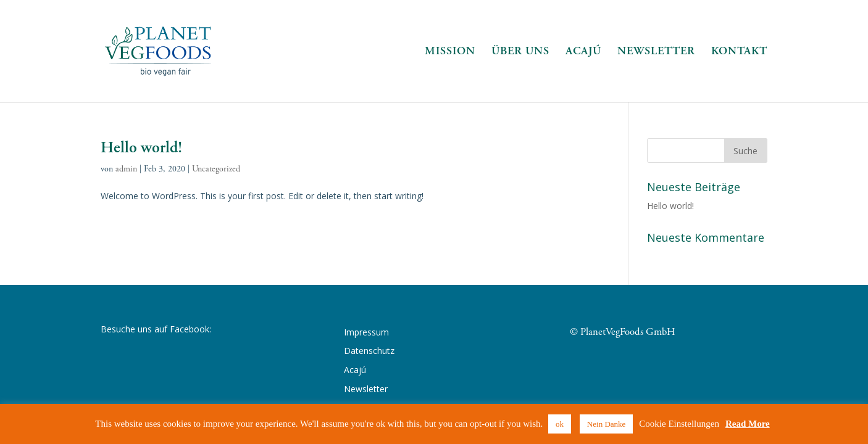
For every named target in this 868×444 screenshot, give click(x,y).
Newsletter (656, 52)
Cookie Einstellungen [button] (679, 424)
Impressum (366, 332)
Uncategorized (216, 169)
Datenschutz (369, 351)
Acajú (583, 52)
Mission (450, 52)
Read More (748, 424)
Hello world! (141, 148)
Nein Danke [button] (606, 424)
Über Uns (520, 52)
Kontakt (739, 52)
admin (126, 169)
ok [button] (560, 424)
